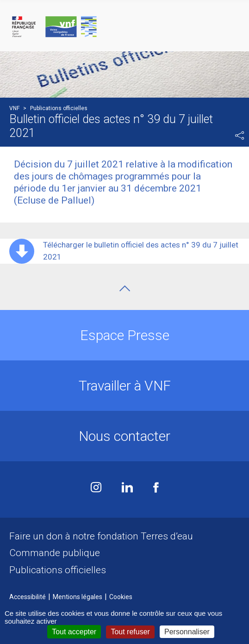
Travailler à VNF (125, 386)
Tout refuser (130, 632)
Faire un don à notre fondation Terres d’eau (101, 536)
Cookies (121, 597)
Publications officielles (58, 570)
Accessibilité (28, 597)
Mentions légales (78, 597)
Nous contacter (124, 436)
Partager (240, 136)
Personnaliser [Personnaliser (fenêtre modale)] (187, 632)
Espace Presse (125, 335)
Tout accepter (74, 632)
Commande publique (55, 553)
